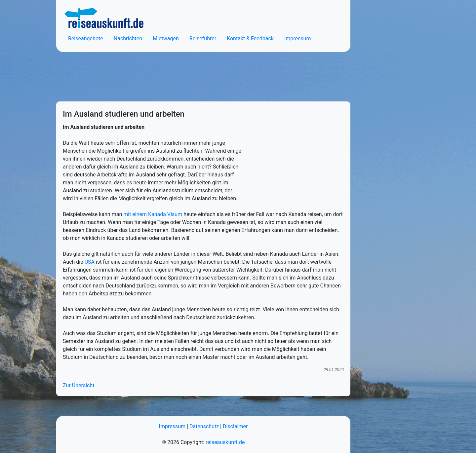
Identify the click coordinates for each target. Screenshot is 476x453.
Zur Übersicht (79, 385)
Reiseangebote (86, 38)
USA (90, 262)
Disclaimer (235, 426)
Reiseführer (203, 38)
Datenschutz (204, 426)
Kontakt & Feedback (250, 38)
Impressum (298, 38)
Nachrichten (128, 38)
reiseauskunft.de (225, 442)
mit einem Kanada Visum (153, 214)
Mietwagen (166, 38)
